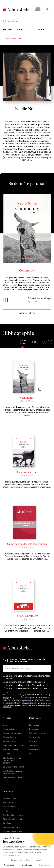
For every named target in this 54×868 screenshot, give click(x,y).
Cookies (7, 754)
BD (31, 754)
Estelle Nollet (27, 401)
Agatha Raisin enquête (13, 815)
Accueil (6, 38)
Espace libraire (9, 737)
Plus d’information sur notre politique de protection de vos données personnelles (27, 706)
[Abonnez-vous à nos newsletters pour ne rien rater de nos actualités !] (37, 9)
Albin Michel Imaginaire (13, 777)
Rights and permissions (13, 745)
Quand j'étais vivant (27, 472)
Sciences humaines (38, 733)
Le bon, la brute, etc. (27, 616)
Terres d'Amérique (11, 827)
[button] (45, 342)
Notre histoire (9, 729)
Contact (7, 725)
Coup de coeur (10, 798)
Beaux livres (35, 749)
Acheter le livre (27, 313)
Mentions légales (11, 749)
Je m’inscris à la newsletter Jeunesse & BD (26, 688)
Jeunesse (34, 745)
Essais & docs (35, 729)
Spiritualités (35, 737)
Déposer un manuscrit (13, 733)
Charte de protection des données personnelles (12, 760)
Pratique (33, 741)
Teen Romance (10, 807)
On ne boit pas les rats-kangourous (27, 544)
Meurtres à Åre (10, 802)
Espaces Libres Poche (13, 831)
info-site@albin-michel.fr (32, 702)
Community (27, 270)
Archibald (7, 823)
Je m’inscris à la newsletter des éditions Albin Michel (28, 677)
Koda (5, 811)
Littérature (34, 725)
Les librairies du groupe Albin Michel (13, 772)
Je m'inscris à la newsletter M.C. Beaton (25, 682)
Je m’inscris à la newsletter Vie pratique (25, 685)
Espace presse (9, 741)
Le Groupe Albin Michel (13, 767)
